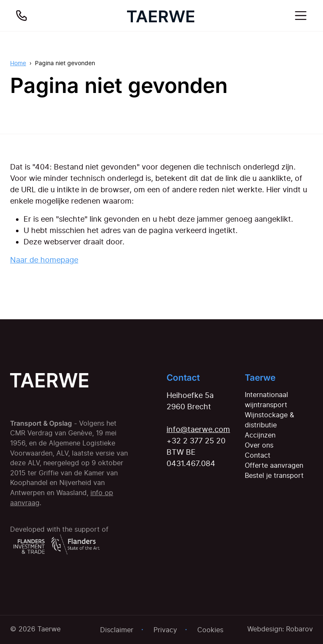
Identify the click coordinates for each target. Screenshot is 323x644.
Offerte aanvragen (274, 465)
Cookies (210, 630)
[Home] (161, 16)
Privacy (165, 630)
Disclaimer (117, 630)
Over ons (259, 445)
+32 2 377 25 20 (196, 441)
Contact (258, 455)
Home (18, 63)
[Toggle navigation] (301, 16)
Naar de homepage (44, 260)
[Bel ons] (21, 16)
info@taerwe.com (198, 429)
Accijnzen (260, 435)
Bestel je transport (274, 475)
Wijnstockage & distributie (269, 420)
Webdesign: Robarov (280, 629)
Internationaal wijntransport (266, 400)
